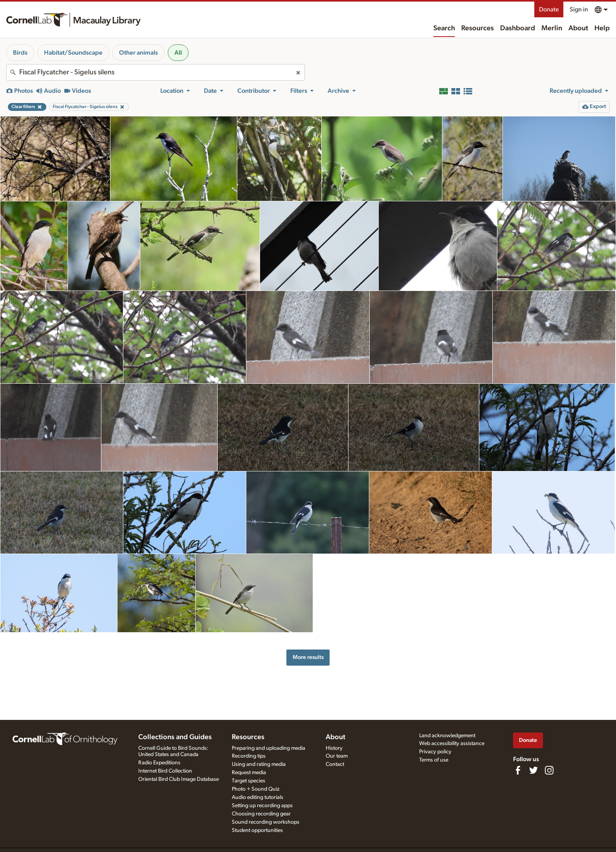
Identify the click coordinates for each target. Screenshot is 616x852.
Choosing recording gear (261, 814)
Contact (335, 764)
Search (444, 28)
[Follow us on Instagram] (549, 770)
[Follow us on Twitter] (533, 770)
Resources (478, 28)
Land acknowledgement (447, 736)
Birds (20, 53)
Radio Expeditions (159, 763)
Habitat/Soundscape (73, 53)
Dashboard (518, 28)
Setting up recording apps (262, 806)
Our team (337, 756)
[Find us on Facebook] (518, 770)
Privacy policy (435, 752)
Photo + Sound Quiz (256, 789)
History (334, 748)
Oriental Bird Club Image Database (179, 779)
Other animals (138, 53)
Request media (249, 773)
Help (602, 28)
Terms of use (434, 760)
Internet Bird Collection (165, 771)
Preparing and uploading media (269, 748)
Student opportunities (257, 830)
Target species (248, 781)
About (578, 28)
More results (308, 657)
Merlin (552, 28)
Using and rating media (259, 764)
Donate (549, 9)
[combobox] (156, 72)
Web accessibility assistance (452, 743)
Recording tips (249, 756)
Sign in (579, 9)
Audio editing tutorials (258, 797)
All (178, 53)
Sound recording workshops (266, 822)
